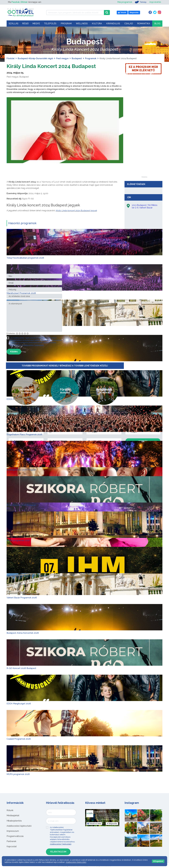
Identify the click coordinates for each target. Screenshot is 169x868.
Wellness (82, 24)
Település (50, 24)
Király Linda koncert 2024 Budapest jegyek (76, 211)
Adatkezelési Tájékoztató (33, 345)
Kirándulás (113, 24)
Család (129, 24)
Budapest (77, 58)
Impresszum (13, 831)
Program (66, 24)
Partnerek (11, 841)
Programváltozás (15, 836)
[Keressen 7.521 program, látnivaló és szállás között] (75, 13)
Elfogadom (158, 861)
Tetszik (94, 824)
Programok (91, 58)
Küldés (14, 351)
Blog (157, 24)
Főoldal (11, 58)
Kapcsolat (12, 846)
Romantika (144, 24)
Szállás (14, 24)
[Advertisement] (144, 137)
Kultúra (97, 24)
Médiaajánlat (13, 815)
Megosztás (112, 824)
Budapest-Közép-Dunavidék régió (35, 58)
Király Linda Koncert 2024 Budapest (52, 66)
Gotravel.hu (100, 812)
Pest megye (62, 58)
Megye (36, 24)
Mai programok (124, 2)
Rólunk (10, 810)
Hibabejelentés (14, 821)
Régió (25, 24)
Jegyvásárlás (155, 2)
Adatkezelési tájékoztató (19, 826)
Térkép (140, 2)
